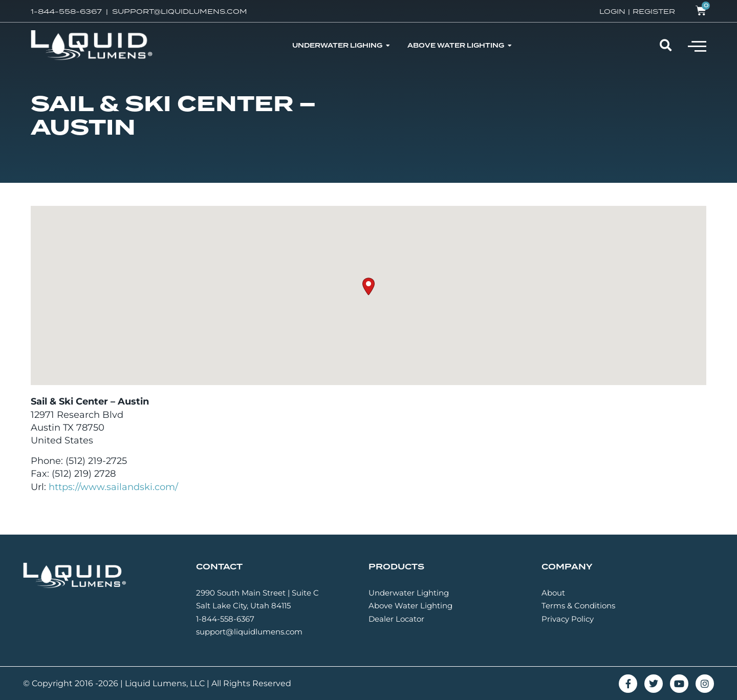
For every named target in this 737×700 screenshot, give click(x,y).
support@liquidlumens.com (249, 632)
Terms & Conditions (578, 606)
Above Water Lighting (410, 606)
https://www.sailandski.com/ (113, 487)
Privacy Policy (568, 619)
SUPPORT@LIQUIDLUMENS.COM (180, 11)
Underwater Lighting (409, 593)
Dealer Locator (396, 619)
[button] (697, 46)
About (553, 593)
